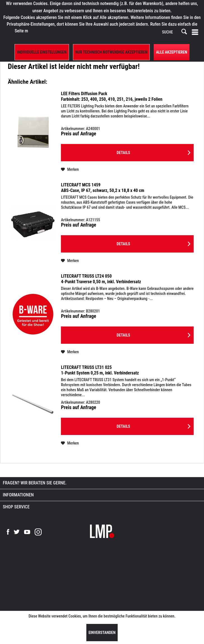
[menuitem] (196, 32)
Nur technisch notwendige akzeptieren (112, 52)
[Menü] (196, 32)
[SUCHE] (174, 32)
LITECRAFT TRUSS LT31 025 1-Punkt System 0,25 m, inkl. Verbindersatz (100, 370)
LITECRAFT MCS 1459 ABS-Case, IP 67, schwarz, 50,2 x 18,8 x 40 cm (103, 188)
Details (154, 152)
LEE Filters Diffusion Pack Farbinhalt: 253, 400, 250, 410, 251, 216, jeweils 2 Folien (112, 96)
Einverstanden (102, 633)
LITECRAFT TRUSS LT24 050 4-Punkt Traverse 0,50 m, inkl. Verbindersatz (101, 279)
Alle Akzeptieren (172, 52)
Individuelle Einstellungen (42, 52)
